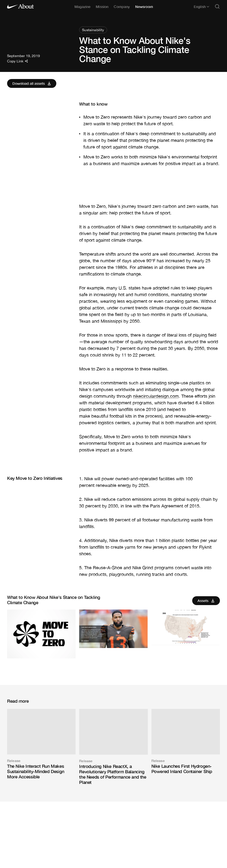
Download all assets (32, 83)
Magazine (82, 7)
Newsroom (144, 7)
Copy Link (17, 61)
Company (122, 7)
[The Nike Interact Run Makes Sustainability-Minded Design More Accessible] (41, 744)
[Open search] (217, 7)
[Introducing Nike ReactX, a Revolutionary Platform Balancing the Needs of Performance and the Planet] (113, 747)
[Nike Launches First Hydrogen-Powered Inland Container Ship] (186, 741)
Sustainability (93, 30)
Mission (102, 7)
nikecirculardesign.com (156, 396)
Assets (206, 601)
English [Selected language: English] (202, 7)
